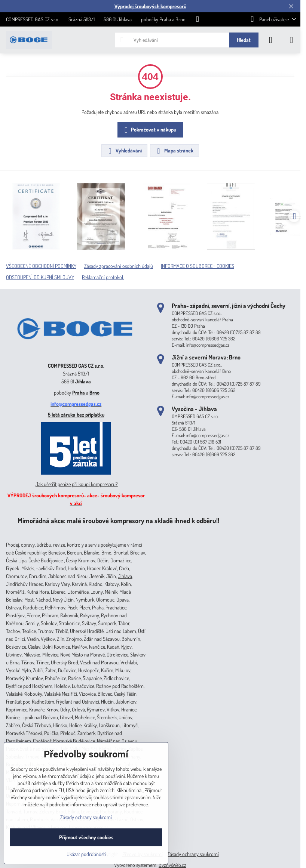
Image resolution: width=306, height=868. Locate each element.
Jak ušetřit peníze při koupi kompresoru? (77, 484)
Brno (94, 393)
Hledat (244, 40)
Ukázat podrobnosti (86, 854)
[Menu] (291, 40)
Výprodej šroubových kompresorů (150, 6)
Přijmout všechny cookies (86, 837)
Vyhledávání (124, 151)
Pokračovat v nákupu (149, 130)
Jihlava (83, 381)
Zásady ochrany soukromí (193, 854)
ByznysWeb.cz (172, 865)
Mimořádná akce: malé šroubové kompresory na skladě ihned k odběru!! (118, 520)
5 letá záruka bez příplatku (76, 415)
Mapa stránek (174, 151)
